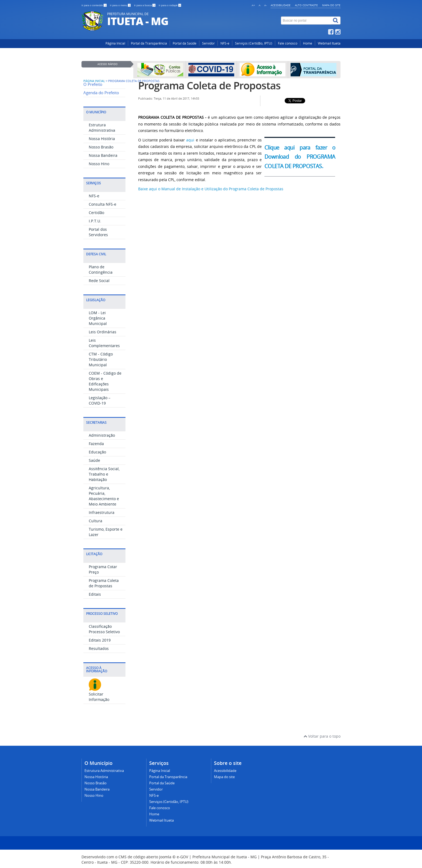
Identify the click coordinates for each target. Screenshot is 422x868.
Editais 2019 (100, 640)
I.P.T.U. (95, 221)
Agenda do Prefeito (101, 93)
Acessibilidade (281, 5)
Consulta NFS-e (103, 204)
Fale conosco (288, 43)
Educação (97, 452)
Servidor (208, 43)
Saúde (94, 460)
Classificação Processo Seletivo (104, 629)
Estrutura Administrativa (102, 128)
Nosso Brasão (101, 147)
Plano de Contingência (101, 269)
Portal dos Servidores (98, 232)
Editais (95, 594)
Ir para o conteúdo (94, 5)
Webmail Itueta (329, 43)
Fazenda (96, 444)
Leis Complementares (104, 343)
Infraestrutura (102, 512)
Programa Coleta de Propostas (104, 583)
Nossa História (102, 139)
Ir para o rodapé (170, 5)
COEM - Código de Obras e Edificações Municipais (105, 381)
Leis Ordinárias (103, 332)
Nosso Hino (99, 164)
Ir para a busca (145, 5)
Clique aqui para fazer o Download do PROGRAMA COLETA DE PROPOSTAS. (300, 157)
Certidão (96, 213)
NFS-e (225, 43)
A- (266, 5)
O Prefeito (93, 84)
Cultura (96, 521)
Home (308, 43)
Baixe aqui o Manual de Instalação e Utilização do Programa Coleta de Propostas (211, 189)
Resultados (99, 648)
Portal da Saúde (185, 43)
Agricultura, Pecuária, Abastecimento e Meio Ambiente (104, 496)
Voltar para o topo (322, 736)
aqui (190, 140)
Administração (102, 435)
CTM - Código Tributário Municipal (101, 359)
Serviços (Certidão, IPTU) (254, 43)
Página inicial (94, 81)
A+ (253, 5)
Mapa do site (331, 5)
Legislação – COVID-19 (100, 400)
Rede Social (99, 281)
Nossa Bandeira (103, 155)
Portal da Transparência (149, 43)
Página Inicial (115, 43)
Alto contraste (306, 5)
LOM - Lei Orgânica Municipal (98, 318)
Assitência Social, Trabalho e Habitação (104, 474)
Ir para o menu (121, 5)
